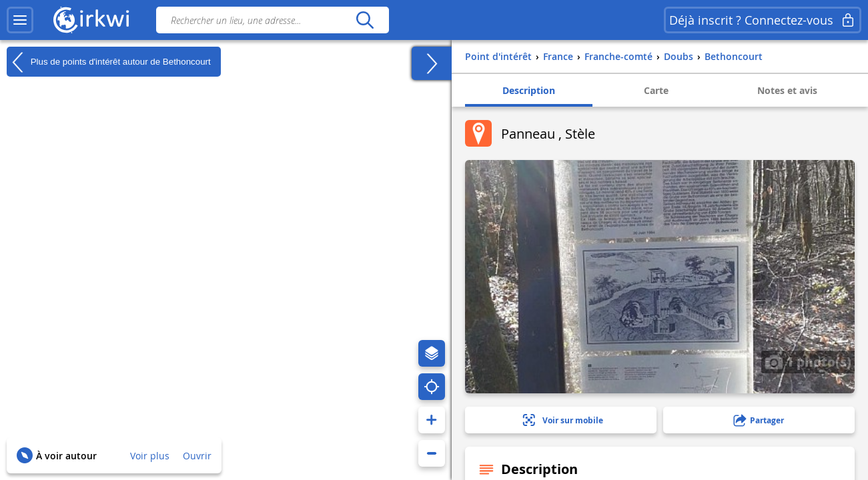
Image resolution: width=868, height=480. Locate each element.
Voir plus (150, 456)
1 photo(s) (808, 361)
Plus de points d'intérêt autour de (109, 62)
